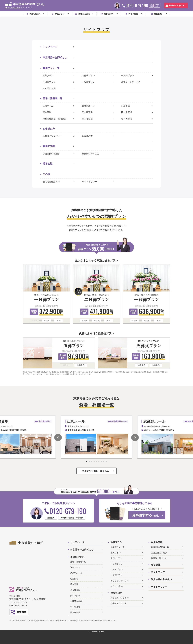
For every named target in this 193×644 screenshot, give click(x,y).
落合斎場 (47, 112)
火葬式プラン (88, 76)
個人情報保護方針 (51, 182)
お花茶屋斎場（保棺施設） (55, 119)
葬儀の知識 (49, 146)
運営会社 (48, 164)
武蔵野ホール (88, 106)
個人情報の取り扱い (162, 579)
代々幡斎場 (87, 112)
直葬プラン (48, 76)
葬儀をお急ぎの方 (177, 5)
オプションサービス (131, 82)
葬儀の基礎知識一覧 (160, 547)
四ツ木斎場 (127, 112)
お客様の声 (87, 136)
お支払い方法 (49, 88)
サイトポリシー (89, 182)
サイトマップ (158, 572)
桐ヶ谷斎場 (87, 119)
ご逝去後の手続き (51, 154)
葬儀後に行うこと (90, 154)
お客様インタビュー (52, 136)
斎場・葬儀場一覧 (52, 98)
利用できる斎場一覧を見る (95, 471)
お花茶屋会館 (76, 601)
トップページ (50, 47)
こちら (98, 372)
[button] (58, 438)
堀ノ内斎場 (127, 119)
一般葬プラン (88, 82)
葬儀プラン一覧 (51, 68)
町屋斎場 (125, 106)
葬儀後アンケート (119, 603)
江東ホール (48, 106)
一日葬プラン (128, 76)
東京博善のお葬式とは (55, 58)
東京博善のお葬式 (14, 8)
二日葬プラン (49, 82)
